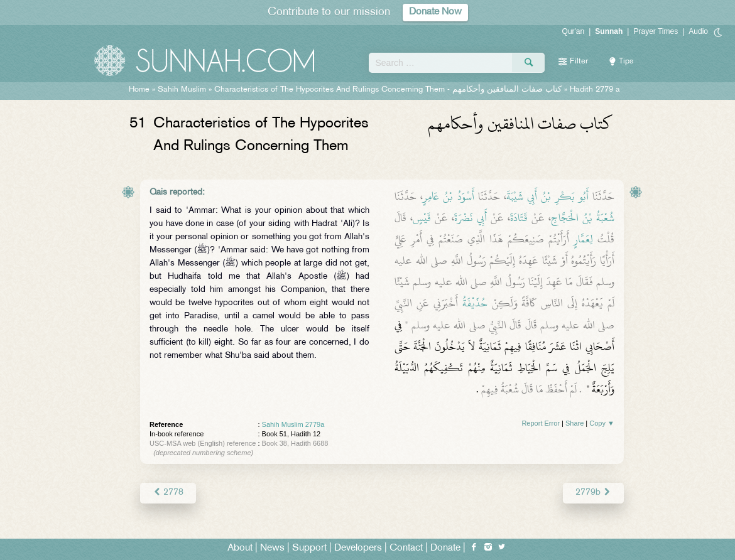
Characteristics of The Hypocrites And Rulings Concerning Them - (388, 90)
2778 (168, 493)
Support (309, 548)
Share (574, 423)
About (240, 548)
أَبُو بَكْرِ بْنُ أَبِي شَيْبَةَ (547, 197)
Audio (698, 31)
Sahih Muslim (182, 90)
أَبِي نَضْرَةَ (471, 218)
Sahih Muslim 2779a (293, 424)
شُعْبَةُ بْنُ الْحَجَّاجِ (583, 218)
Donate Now (435, 12)
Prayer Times (656, 31)
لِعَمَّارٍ (583, 239)
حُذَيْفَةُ (475, 303)
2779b (593, 493)
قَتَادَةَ (519, 218)
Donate (445, 548)
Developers (358, 548)
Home (139, 90)
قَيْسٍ (422, 218)
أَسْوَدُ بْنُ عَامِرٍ (448, 197)
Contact (406, 548)
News (272, 548)
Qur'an (574, 31)
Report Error (541, 423)
